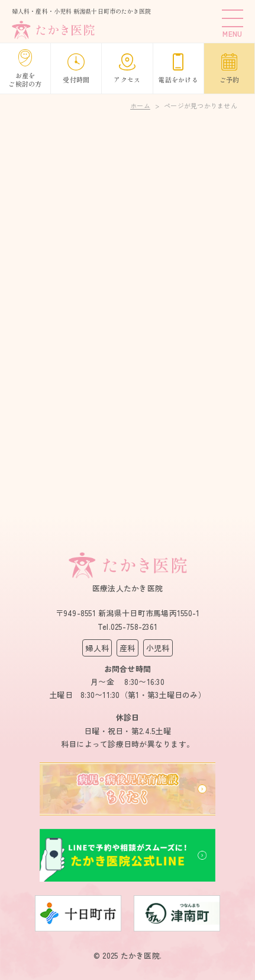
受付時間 (76, 69)
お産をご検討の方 (25, 69)
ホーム (140, 105)
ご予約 (230, 69)
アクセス (127, 69)
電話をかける (178, 69)
